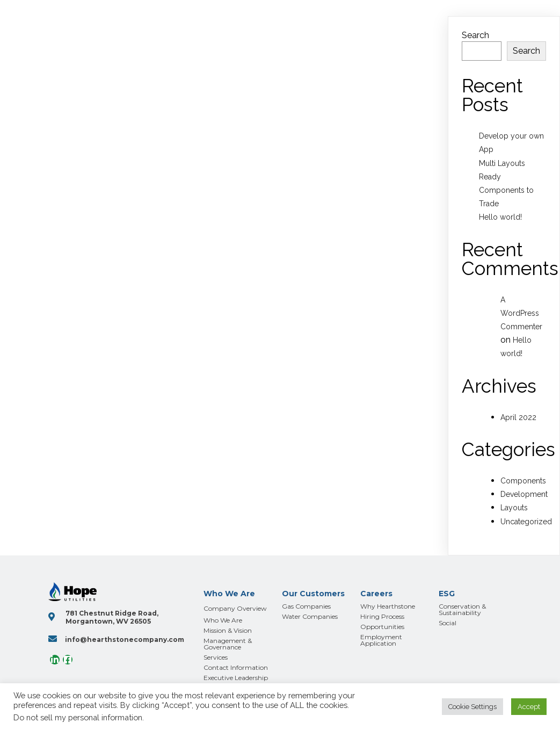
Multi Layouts (502, 163)
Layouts (514, 508)
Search (475, 35)
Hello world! (500, 217)
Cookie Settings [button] (472, 707)
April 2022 (518, 417)
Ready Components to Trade (506, 190)
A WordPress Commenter (521, 313)
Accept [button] (529, 707)
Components (523, 481)
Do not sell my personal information (78, 717)
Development (524, 494)
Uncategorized (526, 522)
